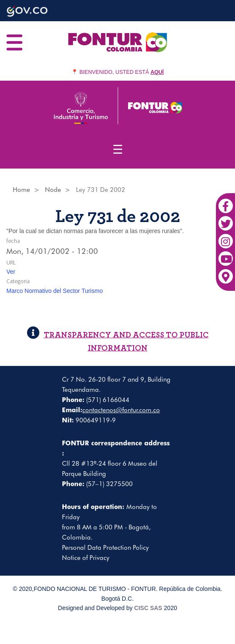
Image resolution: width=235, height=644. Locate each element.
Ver (11, 272)
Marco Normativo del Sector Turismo (55, 291)
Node (53, 190)
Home (21, 190)
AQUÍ (157, 72)
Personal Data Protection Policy (105, 548)
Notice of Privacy (86, 558)
